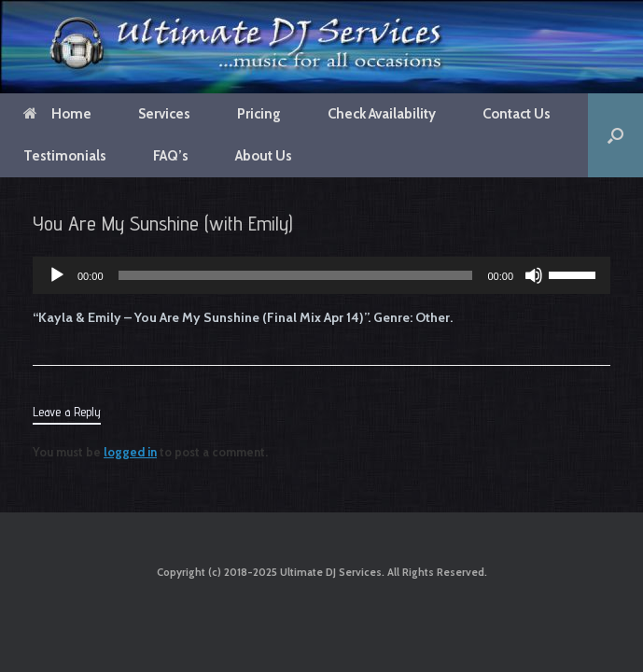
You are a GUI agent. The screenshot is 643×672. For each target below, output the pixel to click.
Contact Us (517, 114)
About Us (264, 156)
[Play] (57, 275)
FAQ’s (171, 156)
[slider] (296, 275)
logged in (130, 452)
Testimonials (65, 156)
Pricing (259, 114)
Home (57, 114)
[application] (321, 275)
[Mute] (534, 275)
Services (164, 114)
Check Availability (382, 114)
